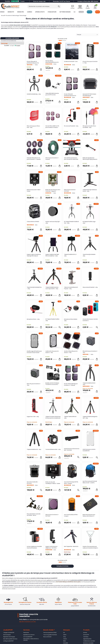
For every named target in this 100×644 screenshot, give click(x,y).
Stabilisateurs (52, 12)
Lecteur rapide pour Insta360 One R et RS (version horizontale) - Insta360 (34, 547)
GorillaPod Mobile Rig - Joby (34, 94)
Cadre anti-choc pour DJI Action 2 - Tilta (52, 352)
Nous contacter (47, 637)
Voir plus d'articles (62, 566)
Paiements (26, 633)
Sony (65, 637)
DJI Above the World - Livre (71, 61)
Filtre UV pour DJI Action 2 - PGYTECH (52, 515)
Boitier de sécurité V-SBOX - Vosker (34, 190)
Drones (2, 12)
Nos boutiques (7, 635)
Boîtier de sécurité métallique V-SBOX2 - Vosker (53, 483)
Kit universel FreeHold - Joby (71, 126)
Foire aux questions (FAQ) (50, 633)
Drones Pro (21, 12)
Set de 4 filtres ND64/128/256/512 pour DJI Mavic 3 (52, 61)
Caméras (30, 12)
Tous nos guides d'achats (50, 635)
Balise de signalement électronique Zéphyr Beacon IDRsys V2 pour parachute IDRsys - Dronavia (90, 159)
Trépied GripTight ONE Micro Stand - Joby (90, 190)
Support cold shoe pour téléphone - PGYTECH (51, 547)
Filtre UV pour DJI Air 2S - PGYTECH (70, 190)
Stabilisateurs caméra (89, 641)
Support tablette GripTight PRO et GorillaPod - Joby (52, 255)
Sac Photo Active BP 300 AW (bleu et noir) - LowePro (90, 482)
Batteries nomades (65, 12)
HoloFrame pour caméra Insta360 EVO (89, 450)
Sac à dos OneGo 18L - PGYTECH (33, 483)
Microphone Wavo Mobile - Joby (71, 320)
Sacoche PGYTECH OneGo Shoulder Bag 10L (89, 95)
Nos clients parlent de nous (10, 639)
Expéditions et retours (29, 635)
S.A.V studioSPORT (28, 637)
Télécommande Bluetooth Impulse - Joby (71, 288)
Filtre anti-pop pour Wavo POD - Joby (33, 127)
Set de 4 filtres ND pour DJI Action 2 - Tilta (71, 352)
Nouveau (90, 12)
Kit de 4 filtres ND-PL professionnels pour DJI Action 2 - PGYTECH (33, 62)
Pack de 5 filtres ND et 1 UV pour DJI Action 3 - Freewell (34, 159)
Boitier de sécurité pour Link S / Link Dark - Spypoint (53, 190)
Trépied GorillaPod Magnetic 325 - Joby (90, 417)
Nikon (65, 641)
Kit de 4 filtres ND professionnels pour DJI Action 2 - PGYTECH (70, 95)
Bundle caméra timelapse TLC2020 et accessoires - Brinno (52, 384)
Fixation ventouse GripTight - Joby (53, 222)
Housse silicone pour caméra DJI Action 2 (90, 320)
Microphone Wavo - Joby (33, 319)
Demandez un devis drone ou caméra (31, 639)
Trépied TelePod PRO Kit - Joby (70, 417)
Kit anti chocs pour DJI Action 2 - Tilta (90, 62)
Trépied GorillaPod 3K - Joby (34, 449)
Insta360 (66, 643)
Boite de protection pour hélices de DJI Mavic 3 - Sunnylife (89, 515)
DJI (75, 12)
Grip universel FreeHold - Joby (90, 287)
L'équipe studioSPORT (9, 633)
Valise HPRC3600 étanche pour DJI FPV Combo (52, 94)
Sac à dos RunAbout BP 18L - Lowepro (71, 515)
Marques (81, 12)
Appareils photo (40, 12)
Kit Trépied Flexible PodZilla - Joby (53, 320)
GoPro (65, 635)
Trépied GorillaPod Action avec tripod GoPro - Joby (52, 288)
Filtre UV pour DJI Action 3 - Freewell (52, 159)
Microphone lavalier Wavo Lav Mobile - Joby (89, 127)
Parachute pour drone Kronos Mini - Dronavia (72, 449)
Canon (65, 639)
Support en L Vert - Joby (33, 417)
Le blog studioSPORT (8, 641)
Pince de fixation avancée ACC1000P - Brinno (34, 515)
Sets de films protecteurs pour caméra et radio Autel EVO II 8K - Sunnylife (71, 159)
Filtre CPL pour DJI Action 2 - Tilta (34, 384)
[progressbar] (62, 40)
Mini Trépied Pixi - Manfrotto (71, 546)
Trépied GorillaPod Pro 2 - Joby (70, 255)
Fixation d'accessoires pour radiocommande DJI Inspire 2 (90, 547)
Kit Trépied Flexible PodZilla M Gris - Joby (71, 222)
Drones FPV (11, 12)
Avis (36, 65)
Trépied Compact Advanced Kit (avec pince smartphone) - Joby (53, 417)
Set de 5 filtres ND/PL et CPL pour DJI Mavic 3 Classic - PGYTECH (52, 127)
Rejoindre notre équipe (9, 637)
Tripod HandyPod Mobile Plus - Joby (34, 288)
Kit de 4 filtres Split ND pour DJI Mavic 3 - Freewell (71, 384)
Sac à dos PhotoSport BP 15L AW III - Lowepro (71, 483)
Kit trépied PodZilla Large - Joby (89, 222)
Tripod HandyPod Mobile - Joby (89, 255)
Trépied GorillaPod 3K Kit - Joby (89, 384)
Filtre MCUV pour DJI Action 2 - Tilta (90, 352)
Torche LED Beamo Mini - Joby (53, 449)
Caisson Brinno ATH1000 (33, 222)
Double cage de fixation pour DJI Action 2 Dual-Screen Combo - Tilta (34, 352)
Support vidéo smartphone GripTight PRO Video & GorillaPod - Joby (34, 255)
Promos (98, 12)
